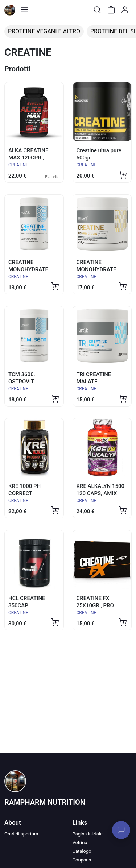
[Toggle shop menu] (24, 10)
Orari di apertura (21, 834)
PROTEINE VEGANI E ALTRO (44, 31)
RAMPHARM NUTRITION (45, 802)
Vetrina (80, 843)
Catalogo (82, 851)
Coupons (82, 860)
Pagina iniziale (88, 834)
